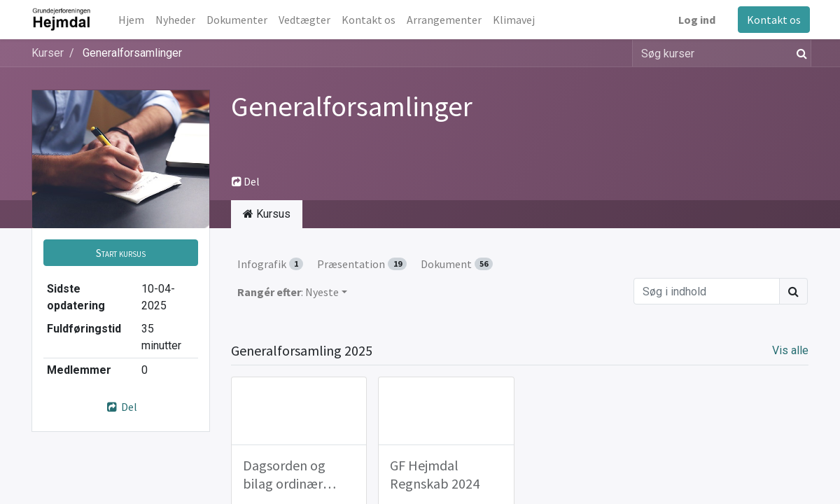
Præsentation (362, 264)
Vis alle (790, 350)
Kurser (48, 53)
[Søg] (799, 53)
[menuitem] (133, 20)
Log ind (695, 20)
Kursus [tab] (267, 214)
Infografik (270, 264)
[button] (121, 253)
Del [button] (246, 181)
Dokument (457, 264)
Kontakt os (772, 20)
